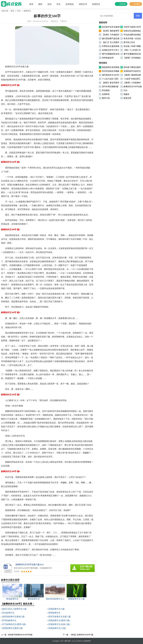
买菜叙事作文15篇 (56, 609)
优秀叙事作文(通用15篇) (59, 620)
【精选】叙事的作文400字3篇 (82, 635)
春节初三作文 (129, 42)
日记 (125, 90)
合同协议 (70, 4)
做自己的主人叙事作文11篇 (14, 609)
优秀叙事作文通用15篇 (12, 628)
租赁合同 (127, 98)
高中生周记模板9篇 (110, 87)
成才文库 (68, 641)
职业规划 (106, 90)
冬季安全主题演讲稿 (111, 46)
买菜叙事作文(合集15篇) (59, 624)
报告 (40, 4)
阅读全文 (54, 21)
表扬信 (126, 94)
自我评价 (106, 94)
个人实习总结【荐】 (111, 79)
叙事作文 (27, 11)
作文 (59, 4)
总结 (49, 4)
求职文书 (83, 4)
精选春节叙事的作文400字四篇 (20, 635)
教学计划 (106, 98)
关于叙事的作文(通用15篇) (14, 624)
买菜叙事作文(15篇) (57, 628)
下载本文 (63, 21)
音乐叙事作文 (8, 613)
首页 (31, 4)
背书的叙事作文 (9, 620)
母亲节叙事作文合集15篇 (59, 617)
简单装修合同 (108, 58)
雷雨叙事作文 (54, 613)
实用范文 (96, 4)
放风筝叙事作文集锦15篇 (13, 617)
